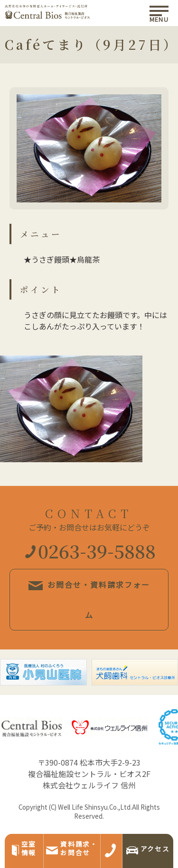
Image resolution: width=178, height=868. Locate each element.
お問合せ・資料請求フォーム (89, 600)
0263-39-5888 (90, 551)
